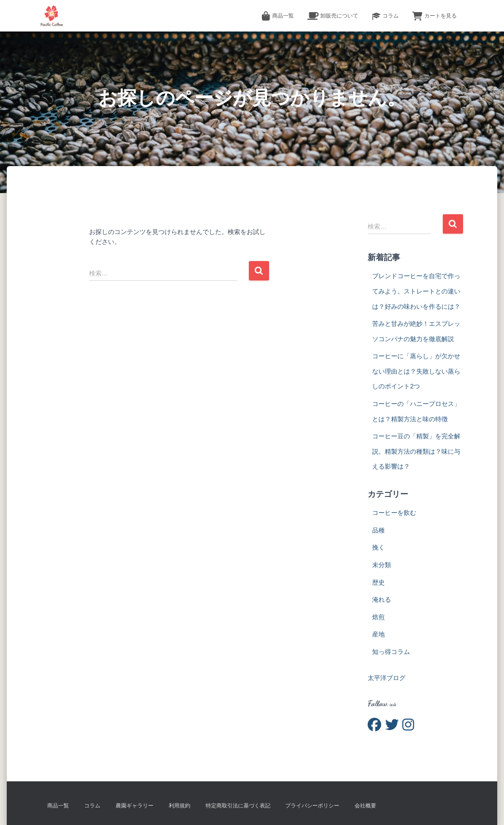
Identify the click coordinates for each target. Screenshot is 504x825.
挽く (378, 547)
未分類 (382, 565)
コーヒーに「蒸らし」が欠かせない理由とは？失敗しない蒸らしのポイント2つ (416, 371)
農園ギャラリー (135, 806)
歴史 (378, 582)
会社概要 (365, 806)
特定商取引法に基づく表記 (238, 806)
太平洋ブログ (387, 678)
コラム (385, 16)
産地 (378, 634)
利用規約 (180, 806)
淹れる (382, 600)
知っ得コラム (391, 652)
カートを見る (434, 16)
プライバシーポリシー (312, 806)
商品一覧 (278, 16)
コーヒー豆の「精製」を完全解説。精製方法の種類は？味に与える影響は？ (416, 451)
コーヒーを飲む (394, 513)
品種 (378, 530)
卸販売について (333, 16)
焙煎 (378, 617)
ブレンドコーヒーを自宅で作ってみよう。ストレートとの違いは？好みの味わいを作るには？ (416, 291)
